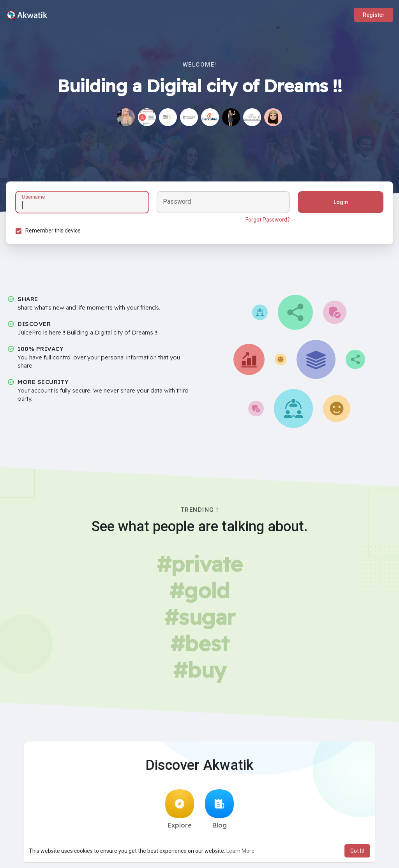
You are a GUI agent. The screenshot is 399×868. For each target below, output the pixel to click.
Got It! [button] (357, 851)
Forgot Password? (268, 220)
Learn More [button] (240, 851)
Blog (219, 809)
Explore (180, 809)
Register (374, 15)
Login (341, 202)
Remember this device (53, 231)
